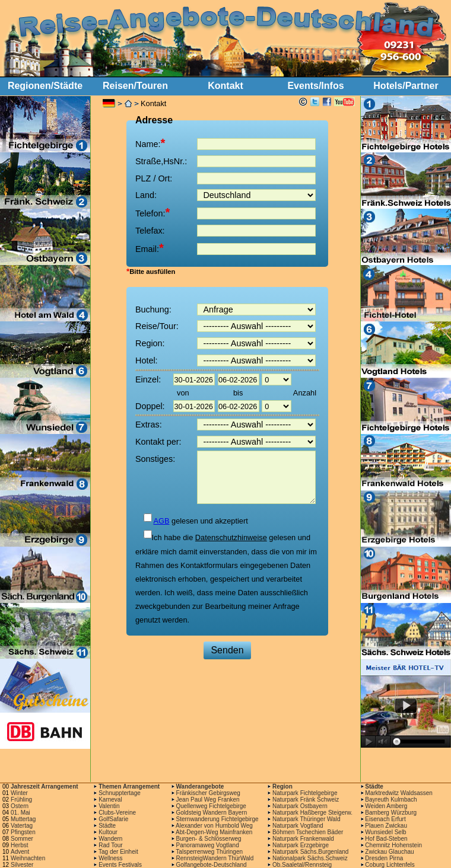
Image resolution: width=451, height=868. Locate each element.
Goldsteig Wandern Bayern (212, 813)
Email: (150, 248)
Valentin (109, 806)
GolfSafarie (113, 819)
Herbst (19, 845)
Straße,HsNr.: (161, 161)
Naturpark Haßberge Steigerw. (312, 813)
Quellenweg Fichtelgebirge (211, 806)
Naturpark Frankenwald (303, 839)
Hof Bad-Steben (386, 839)
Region (282, 786)
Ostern (20, 806)
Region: (150, 343)
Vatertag (22, 826)
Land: (146, 195)
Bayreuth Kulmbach (391, 800)
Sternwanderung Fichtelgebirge (217, 819)
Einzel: (148, 379)
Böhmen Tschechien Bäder (308, 832)
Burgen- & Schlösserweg (209, 839)
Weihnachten (28, 858)
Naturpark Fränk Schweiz (306, 800)
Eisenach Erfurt (385, 819)
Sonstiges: (155, 459)
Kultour (108, 832)
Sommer (22, 839)
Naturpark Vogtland (298, 826)
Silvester (22, 865)
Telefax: (150, 231)
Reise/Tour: (157, 326)
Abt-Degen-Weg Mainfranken (214, 832)
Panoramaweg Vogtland (208, 845)
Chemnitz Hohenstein (393, 845)
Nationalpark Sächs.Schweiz (310, 858)
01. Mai (20, 813)
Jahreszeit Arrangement (45, 786)
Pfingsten (23, 832)
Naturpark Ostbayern (300, 806)
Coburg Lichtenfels (390, 865)
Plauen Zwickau (386, 826)
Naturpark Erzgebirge (301, 845)
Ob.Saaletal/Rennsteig (302, 865)
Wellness (110, 858)
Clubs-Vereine (117, 813)
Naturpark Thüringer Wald (307, 819)
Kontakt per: (158, 442)
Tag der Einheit (118, 852)
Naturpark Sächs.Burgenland (310, 852)
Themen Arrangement (129, 786)
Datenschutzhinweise (231, 537)
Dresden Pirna (384, 858)
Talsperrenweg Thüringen (209, 852)
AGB (161, 521)
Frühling (21, 800)
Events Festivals (120, 865)
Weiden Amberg (386, 806)
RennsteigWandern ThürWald (215, 858)
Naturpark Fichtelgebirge (305, 793)
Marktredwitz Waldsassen (399, 793)
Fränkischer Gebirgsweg (208, 793)
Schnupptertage (120, 793)
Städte (374, 786)
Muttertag (23, 819)
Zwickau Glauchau (389, 852)
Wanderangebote (200, 786)
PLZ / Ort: (154, 178)
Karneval (110, 800)
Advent (20, 852)
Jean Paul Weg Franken (208, 800)
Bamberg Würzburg (391, 813)
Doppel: (150, 406)
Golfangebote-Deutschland (212, 865)
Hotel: (147, 360)
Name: (150, 143)
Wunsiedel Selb (385, 832)
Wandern (110, 839)
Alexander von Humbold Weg (214, 826)
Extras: (149, 425)
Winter (19, 793)
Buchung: (153, 309)
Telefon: (153, 212)
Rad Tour (110, 845)
